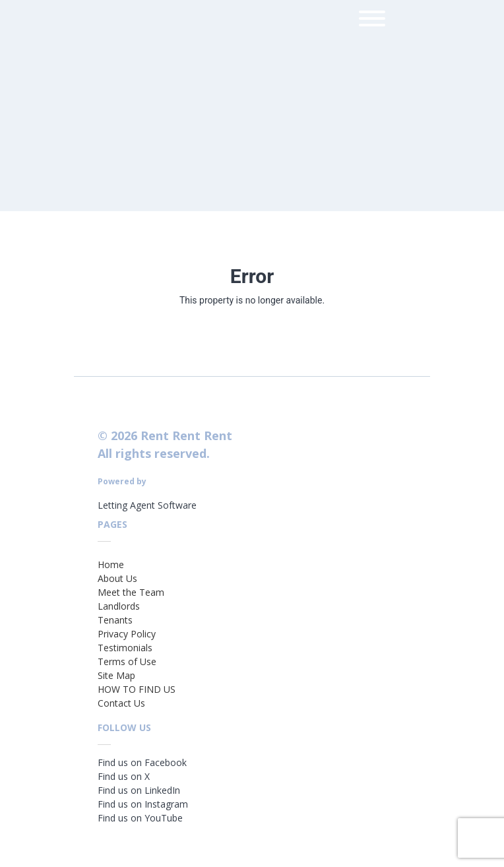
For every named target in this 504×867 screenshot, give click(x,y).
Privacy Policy (127, 634)
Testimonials (125, 648)
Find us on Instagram (143, 804)
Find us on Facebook (142, 762)
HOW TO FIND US (137, 689)
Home (111, 564)
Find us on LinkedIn (139, 790)
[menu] (372, 21)
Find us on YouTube (140, 818)
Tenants (115, 620)
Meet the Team (131, 592)
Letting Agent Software (147, 505)
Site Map (116, 675)
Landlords (119, 606)
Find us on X (124, 776)
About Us (117, 578)
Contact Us (121, 703)
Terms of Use (127, 661)
